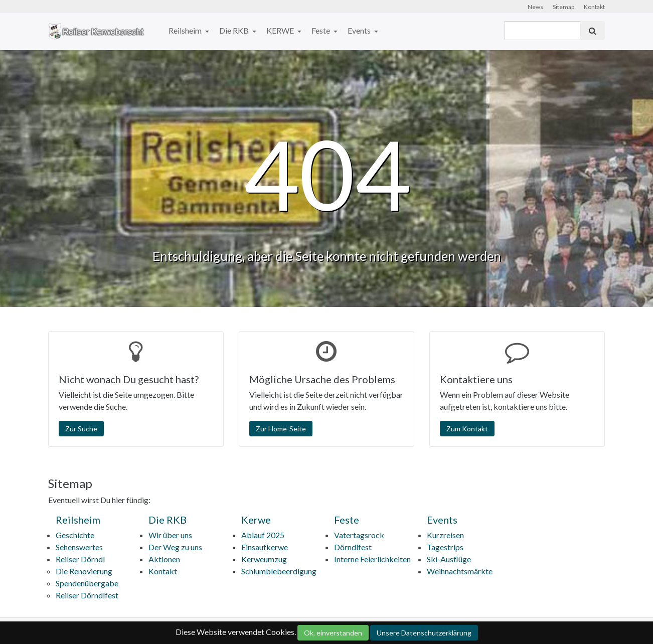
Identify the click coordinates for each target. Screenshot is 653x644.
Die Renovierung (84, 571)
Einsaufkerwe (265, 547)
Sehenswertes (79, 547)
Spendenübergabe (87, 583)
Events (360, 30)
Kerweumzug (264, 559)
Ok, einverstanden (333, 633)
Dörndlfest (353, 547)
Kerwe (256, 520)
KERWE (281, 30)
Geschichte (75, 535)
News (535, 7)
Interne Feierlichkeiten (372, 559)
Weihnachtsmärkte (460, 571)
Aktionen (164, 559)
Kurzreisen (445, 535)
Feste (321, 30)
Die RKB (235, 30)
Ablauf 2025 (263, 535)
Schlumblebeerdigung (279, 571)
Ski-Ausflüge (449, 559)
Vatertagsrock (359, 535)
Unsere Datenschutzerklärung (424, 633)
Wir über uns (170, 535)
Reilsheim (186, 30)
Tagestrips (445, 547)
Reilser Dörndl (80, 559)
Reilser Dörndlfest (87, 595)
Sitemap (563, 7)
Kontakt (594, 7)
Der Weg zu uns (175, 547)
